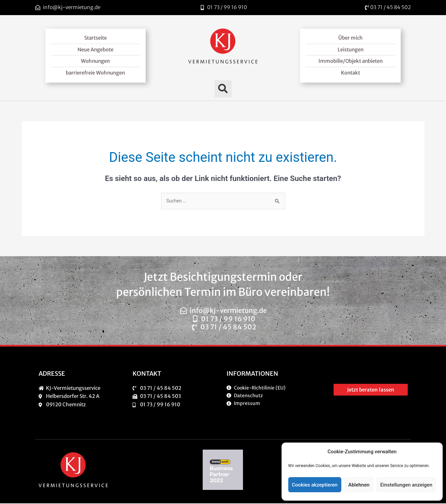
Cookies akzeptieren (315, 485)
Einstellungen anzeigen (406, 485)
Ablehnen (359, 485)
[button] (223, 89)
